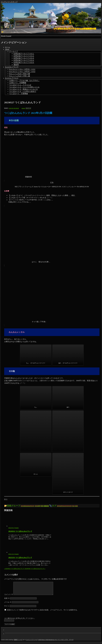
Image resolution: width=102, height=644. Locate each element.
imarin (17, 528)
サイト (7, 608)
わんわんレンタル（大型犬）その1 (22, 69)
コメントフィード (32, 642)
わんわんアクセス (12, 78)
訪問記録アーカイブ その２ (24, 56)
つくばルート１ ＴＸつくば (20, 85)
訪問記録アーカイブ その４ (24, 60)
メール (8, 605)
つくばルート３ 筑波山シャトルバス (24, 89)
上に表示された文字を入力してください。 (20, 621)
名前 (7, 601)
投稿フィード (18, 642)
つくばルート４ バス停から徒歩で (23, 91)
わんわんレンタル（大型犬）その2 (22, 71)
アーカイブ (14, 51)
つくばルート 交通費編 (19, 94)
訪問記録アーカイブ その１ (24, 54)
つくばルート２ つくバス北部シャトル (24, 87)
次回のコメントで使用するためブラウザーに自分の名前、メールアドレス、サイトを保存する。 (43, 612)
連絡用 (16, 65)
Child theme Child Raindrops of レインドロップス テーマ (56, 642)
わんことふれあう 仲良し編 (20, 76)
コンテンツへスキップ (9, 2)
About (7, 49)
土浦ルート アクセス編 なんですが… (24, 80)
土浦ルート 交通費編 (18, 83)
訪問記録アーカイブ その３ (24, 58)
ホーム (8, 47)
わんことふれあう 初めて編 (20, 74)
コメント (9, 597)
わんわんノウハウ (12, 67)
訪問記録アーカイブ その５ (24, 62)
